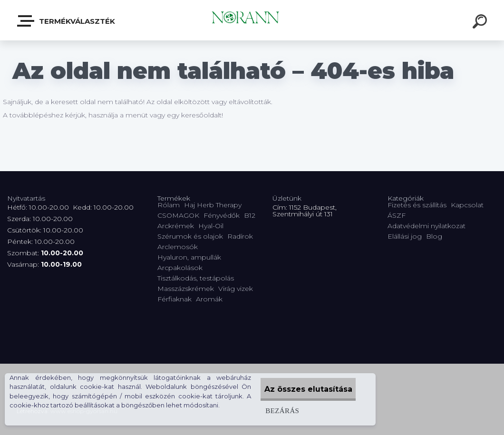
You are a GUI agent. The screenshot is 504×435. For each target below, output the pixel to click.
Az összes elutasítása (301, 389)
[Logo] (252, 20)
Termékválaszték (67, 21)
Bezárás (267, 411)
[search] (481, 23)
